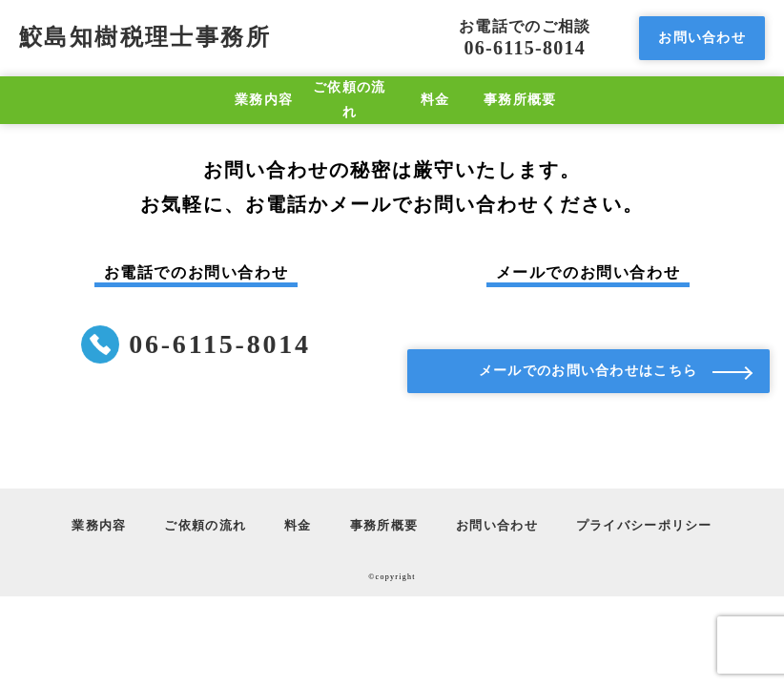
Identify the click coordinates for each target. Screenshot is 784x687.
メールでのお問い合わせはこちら (588, 370)
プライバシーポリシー (644, 526)
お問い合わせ (702, 37)
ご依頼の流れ (349, 99)
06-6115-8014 (525, 38)
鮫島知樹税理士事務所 (145, 37)
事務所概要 (520, 99)
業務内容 (264, 99)
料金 (435, 99)
